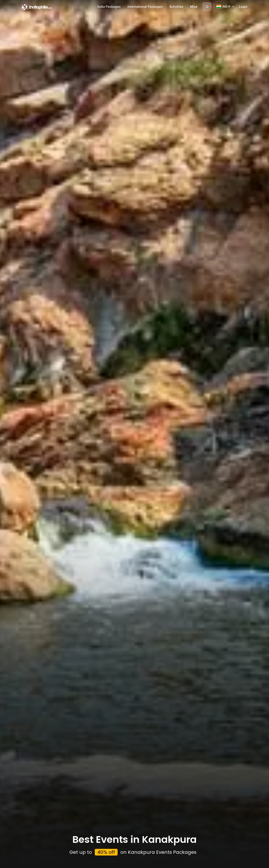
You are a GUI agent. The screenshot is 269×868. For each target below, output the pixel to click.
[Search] (207, 7)
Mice (194, 7)
